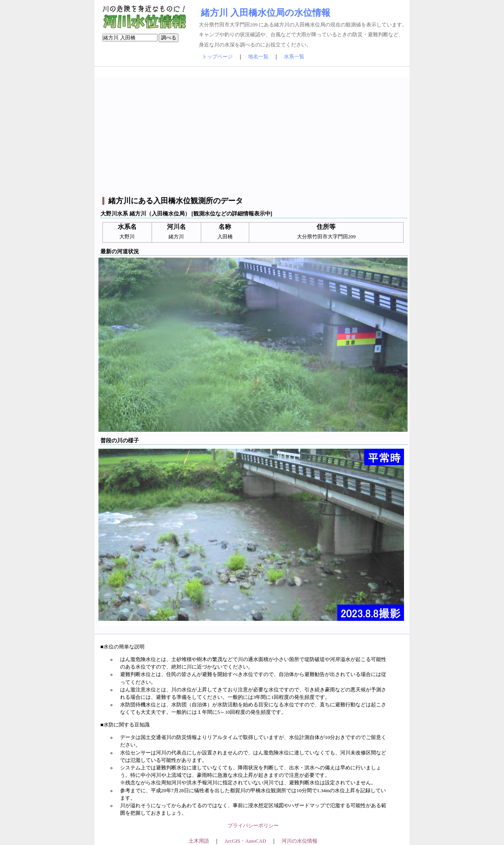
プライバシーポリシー (253, 826)
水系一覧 (294, 57)
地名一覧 (258, 57)
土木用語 (199, 841)
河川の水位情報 (299, 841)
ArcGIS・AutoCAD (245, 841)
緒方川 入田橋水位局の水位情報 (266, 13)
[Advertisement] (253, 132)
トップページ (217, 57)
